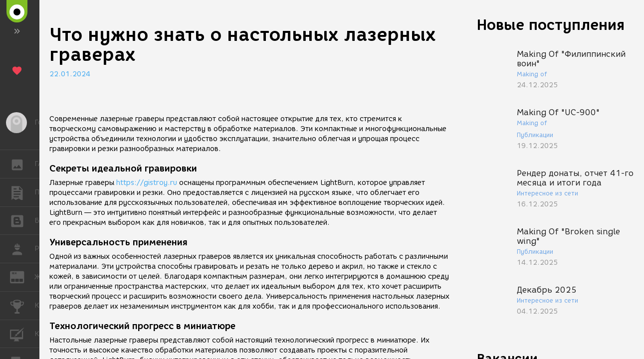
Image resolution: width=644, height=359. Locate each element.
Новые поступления (551, 25)
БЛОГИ (22, 220)
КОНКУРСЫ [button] (22, 306)
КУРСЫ (22, 333)
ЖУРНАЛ (22, 276)
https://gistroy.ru (147, 183)
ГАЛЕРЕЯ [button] (22, 164)
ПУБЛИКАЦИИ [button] (22, 192)
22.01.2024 (70, 74)
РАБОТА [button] (22, 249)
